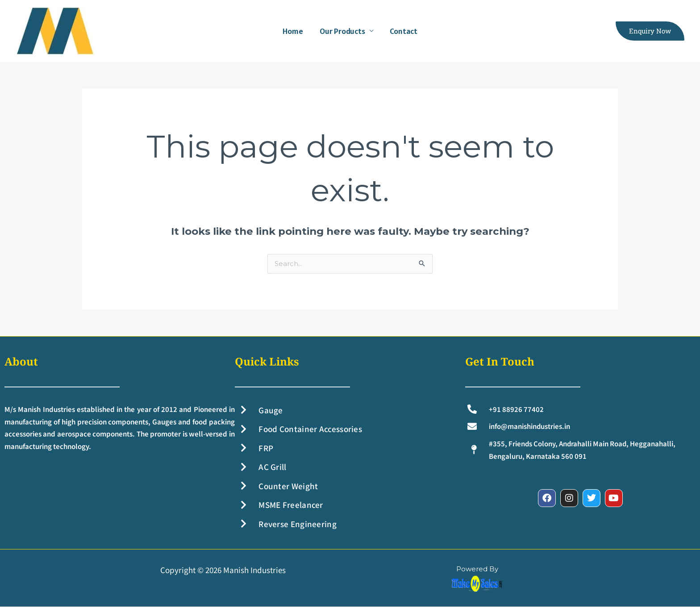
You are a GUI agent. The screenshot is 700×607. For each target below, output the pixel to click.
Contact (404, 31)
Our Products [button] (342, 31)
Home (293, 31)
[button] (650, 31)
